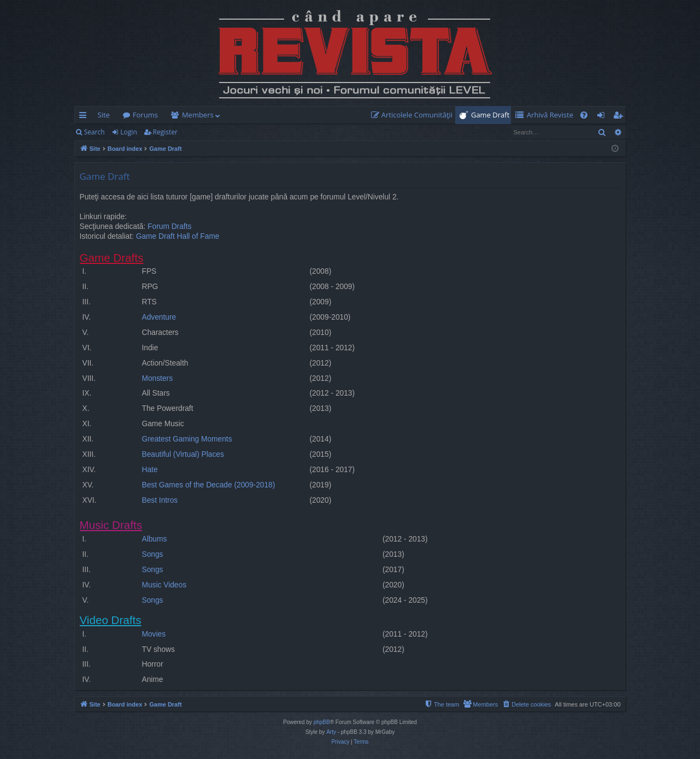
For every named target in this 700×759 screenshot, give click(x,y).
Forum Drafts (169, 226)
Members (198, 115)
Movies (154, 634)
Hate (150, 470)
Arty (331, 732)
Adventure (159, 317)
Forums (145, 115)
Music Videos (164, 585)
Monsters (158, 378)
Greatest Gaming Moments (187, 439)
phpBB (322, 722)
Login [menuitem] (603, 117)
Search (95, 132)
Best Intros (160, 500)
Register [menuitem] (620, 117)
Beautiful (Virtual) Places (183, 454)
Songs (153, 554)
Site (104, 115)
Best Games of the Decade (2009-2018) (209, 485)
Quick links (85, 117)
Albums (155, 539)
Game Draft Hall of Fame (178, 236)
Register (165, 132)
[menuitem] (414, 115)
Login (128, 132)
